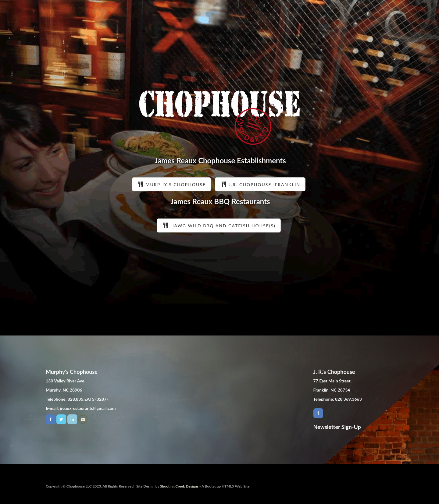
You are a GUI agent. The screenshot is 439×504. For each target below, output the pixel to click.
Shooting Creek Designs (179, 486)
